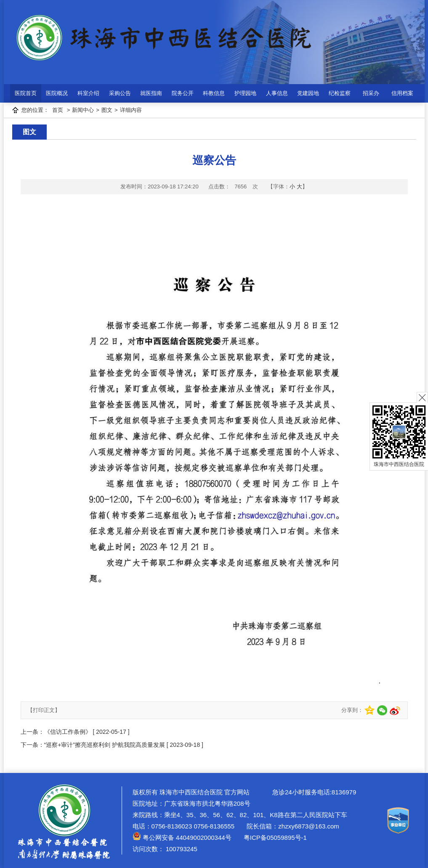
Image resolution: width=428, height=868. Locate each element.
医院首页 (26, 93)
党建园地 (308, 93)
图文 (107, 110)
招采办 (371, 93)
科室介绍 (88, 93)
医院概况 (57, 93)
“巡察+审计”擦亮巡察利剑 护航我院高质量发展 (105, 745)
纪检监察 (340, 93)
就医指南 (151, 93)
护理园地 (245, 93)
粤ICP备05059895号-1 (274, 838)
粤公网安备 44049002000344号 (182, 838)
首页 (58, 110)
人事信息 (277, 93)
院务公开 (183, 93)
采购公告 (120, 93)
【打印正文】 (44, 710)
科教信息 (214, 93)
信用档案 (402, 93)
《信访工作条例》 (68, 732)
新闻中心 (83, 110)
